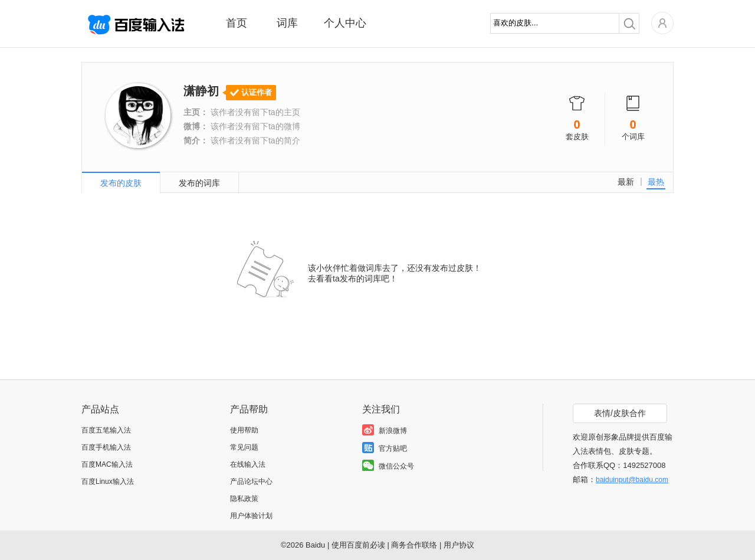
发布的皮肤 (121, 183)
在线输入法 (248, 464)
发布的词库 (199, 183)
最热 (656, 182)
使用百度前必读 (358, 545)
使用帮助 (244, 430)
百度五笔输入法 (106, 430)
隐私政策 (244, 499)
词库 (287, 23)
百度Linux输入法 (108, 482)
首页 (237, 23)
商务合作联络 (414, 545)
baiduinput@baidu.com (632, 480)
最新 (626, 182)
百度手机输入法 (106, 447)
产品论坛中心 (251, 482)
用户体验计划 (251, 516)
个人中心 (345, 23)
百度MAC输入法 (107, 464)
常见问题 (244, 447)
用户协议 (459, 545)
